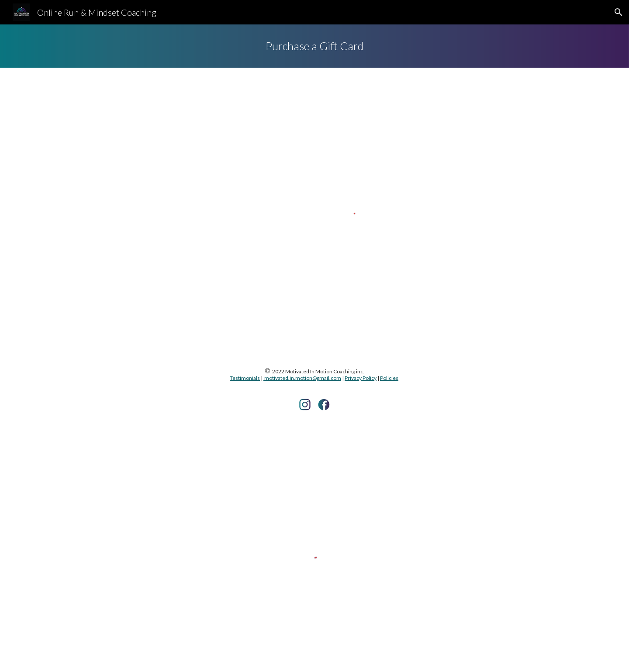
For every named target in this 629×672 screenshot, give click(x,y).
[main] (314, 46)
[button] (619, 12)
